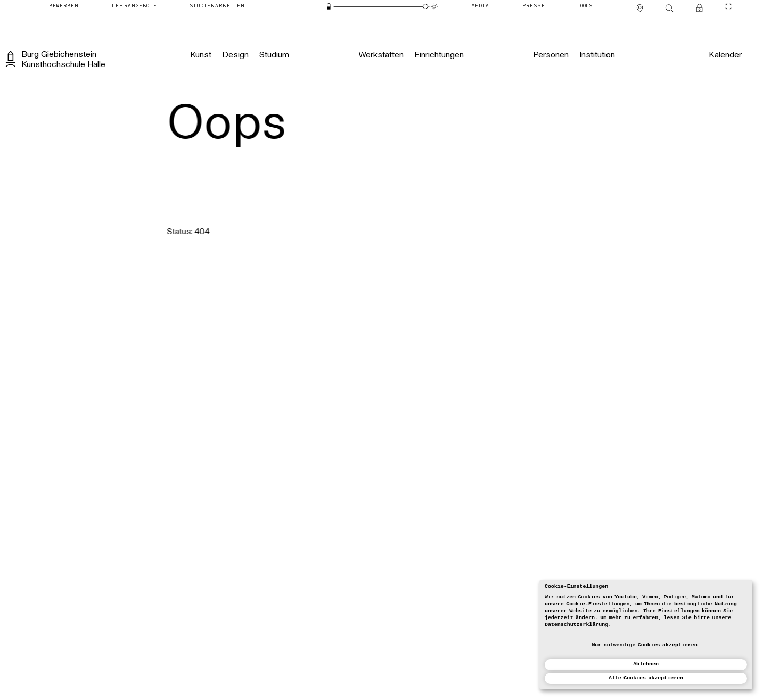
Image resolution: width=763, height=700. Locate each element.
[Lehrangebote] (134, 7)
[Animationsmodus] (434, 7)
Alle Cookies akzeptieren (646, 678)
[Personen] (551, 55)
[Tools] (585, 7)
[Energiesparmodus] (329, 7)
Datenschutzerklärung (576, 625)
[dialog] (646, 635)
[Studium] (274, 55)
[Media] (481, 7)
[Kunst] (201, 55)
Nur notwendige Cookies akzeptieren (644, 645)
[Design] (235, 55)
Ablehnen (646, 664)
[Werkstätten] (381, 55)
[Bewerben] (64, 7)
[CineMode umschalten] (728, 7)
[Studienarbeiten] (217, 7)
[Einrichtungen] (439, 55)
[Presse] (534, 7)
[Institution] (597, 55)
